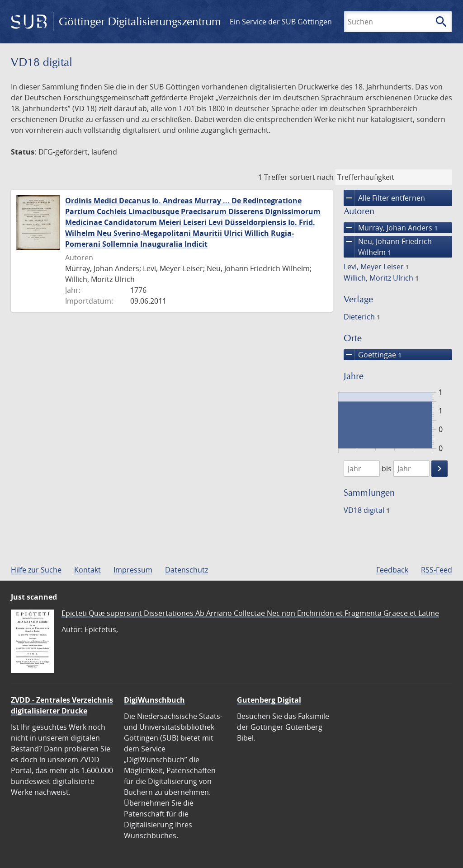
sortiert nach (312, 177)
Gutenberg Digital (269, 700)
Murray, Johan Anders (391, 228)
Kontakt (87, 570)
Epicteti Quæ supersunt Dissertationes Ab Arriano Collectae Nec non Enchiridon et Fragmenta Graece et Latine (250, 613)
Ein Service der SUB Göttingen (281, 22)
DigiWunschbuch (154, 700)
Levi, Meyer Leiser (376, 267)
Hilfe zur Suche (36, 570)
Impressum (133, 570)
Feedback (392, 570)
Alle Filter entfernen (384, 198)
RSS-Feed (437, 570)
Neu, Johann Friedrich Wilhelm (388, 247)
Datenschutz (187, 570)
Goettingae (373, 355)
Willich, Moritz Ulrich (381, 278)
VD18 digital (367, 510)
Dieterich (362, 317)
